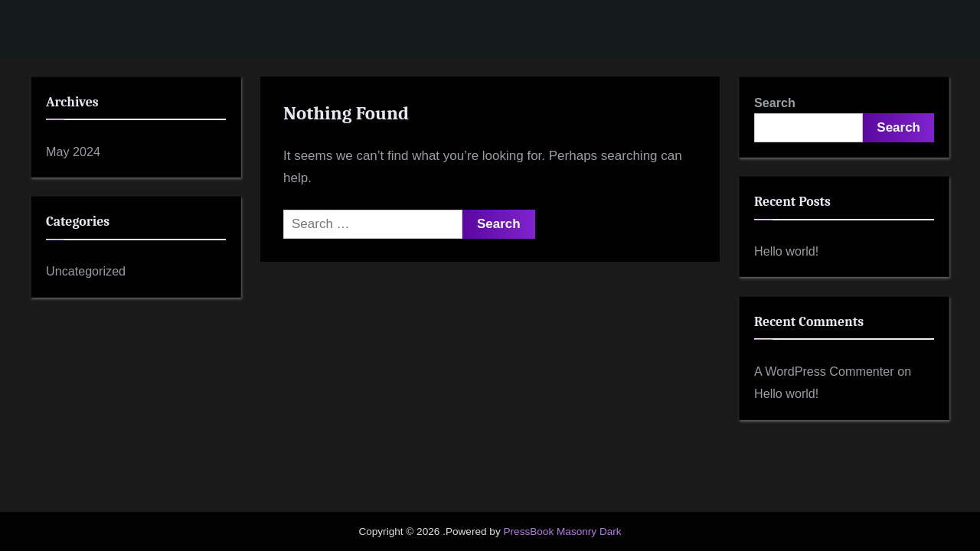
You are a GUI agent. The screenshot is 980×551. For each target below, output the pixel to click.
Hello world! (786, 251)
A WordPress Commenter (824, 371)
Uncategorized (86, 271)
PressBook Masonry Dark (562, 531)
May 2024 (73, 152)
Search (775, 103)
